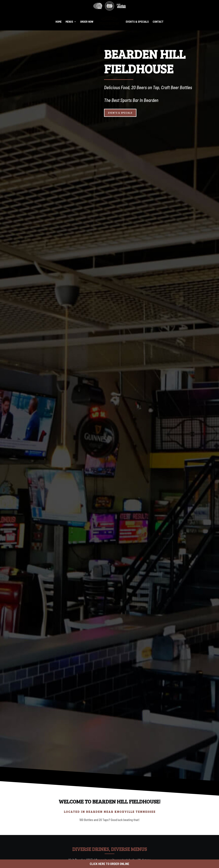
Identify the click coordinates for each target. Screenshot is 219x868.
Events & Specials (137, 22)
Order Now (87, 22)
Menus (69, 22)
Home (59, 22)
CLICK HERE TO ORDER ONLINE (109, 864)
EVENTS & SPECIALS (196, 113)
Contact (158, 22)
